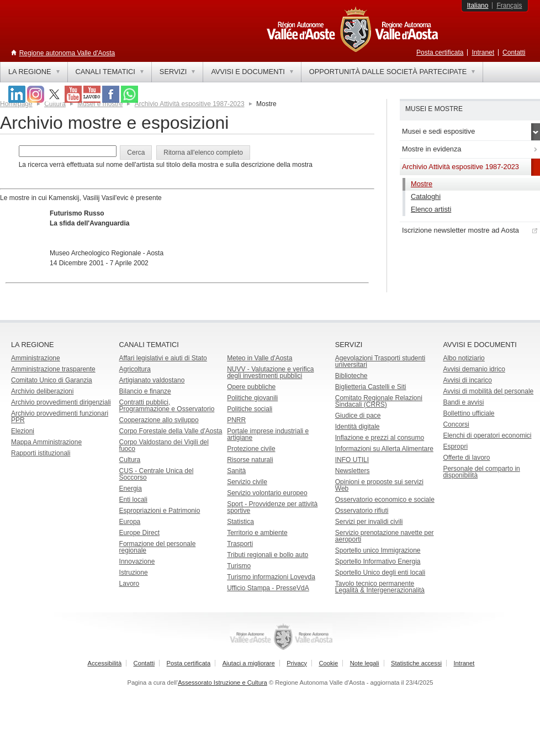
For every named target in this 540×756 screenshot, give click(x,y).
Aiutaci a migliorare (249, 663)
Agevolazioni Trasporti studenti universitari (380, 361)
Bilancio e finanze (145, 391)
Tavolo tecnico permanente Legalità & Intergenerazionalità (380, 587)
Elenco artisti (431, 209)
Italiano (478, 6)
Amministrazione (36, 358)
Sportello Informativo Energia (378, 561)
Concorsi (456, 424)
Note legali (365, 663)
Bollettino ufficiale (468, 413)
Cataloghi (426, 196)
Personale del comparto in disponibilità (481, 472)
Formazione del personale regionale (158, 547)
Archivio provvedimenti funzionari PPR (60, 417)
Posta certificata (440, 53)
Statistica (240, 522)
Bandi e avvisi (463, 402)
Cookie (328, 663)
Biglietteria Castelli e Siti (371, 387)
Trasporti (240, 544)
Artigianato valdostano (152, 380)
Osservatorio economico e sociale (385, 500)
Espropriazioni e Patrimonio (160, 511)
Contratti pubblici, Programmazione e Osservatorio (167, 406)
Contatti (514, 53)
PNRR (236, 420)
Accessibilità (105, 663)
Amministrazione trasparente (53, 369)
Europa (130, 522)
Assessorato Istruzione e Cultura (223, 683)
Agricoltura (135, 369)
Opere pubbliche (251, 387)
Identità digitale (358, 427)
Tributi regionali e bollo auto (268, 555)
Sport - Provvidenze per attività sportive (272, 507)
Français (509, 6)
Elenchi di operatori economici (487, 435)
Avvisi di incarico (467, 380)
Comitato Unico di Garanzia (52, 380)
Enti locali (133, 500)
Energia (131, 489)
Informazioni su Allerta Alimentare (384, 449)
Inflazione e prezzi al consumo (380, 438)
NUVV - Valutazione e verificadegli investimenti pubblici (270, 372)
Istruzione (134, 573)
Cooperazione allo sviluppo (159, 420)
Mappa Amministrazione (46, 442)
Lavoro (129, 584)
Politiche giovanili (252, 398)
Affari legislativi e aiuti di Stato (163, 358)
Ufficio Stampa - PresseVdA (268, 588)
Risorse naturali (250, 460)
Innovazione (137, 561)
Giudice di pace (358, 416)
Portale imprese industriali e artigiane (268, 434)
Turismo (239, 566)
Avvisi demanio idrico (474, 369)
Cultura (130, 460)
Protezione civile (251, 449)
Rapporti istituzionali (41, 453)
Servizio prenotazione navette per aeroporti (385, 536)
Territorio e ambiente (257, 533)
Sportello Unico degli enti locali (380, 573)
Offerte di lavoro (466, 458)
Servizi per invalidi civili (369, 522)
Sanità (236, 471)
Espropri (455, 447)
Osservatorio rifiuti (362, 511)
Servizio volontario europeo (267, 493)
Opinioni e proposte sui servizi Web (379, 485)
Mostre (422, 184)
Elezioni (23, 431)
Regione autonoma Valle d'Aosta (67, 53)
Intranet (483, 53)
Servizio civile (247, 482)
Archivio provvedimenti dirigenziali (61, 402)
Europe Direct (139, 533)
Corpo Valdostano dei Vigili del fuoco (164, 445)
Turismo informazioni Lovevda (271, 577)
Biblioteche (351, 376)
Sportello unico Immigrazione (378, 550)
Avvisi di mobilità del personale (488, 391)
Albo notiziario (464, 358)
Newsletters (353, 471)
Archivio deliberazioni (42, 391)
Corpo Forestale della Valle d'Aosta (171, 431)
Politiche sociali (250, 409)
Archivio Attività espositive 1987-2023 (190, 104)
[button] (136, 153)
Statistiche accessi (416, 663)
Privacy (297, 663)
